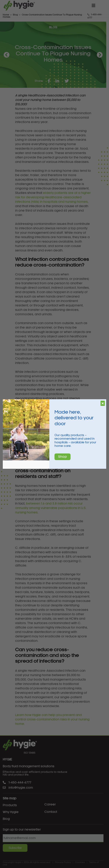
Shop (63, 457)
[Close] (103, 403)
